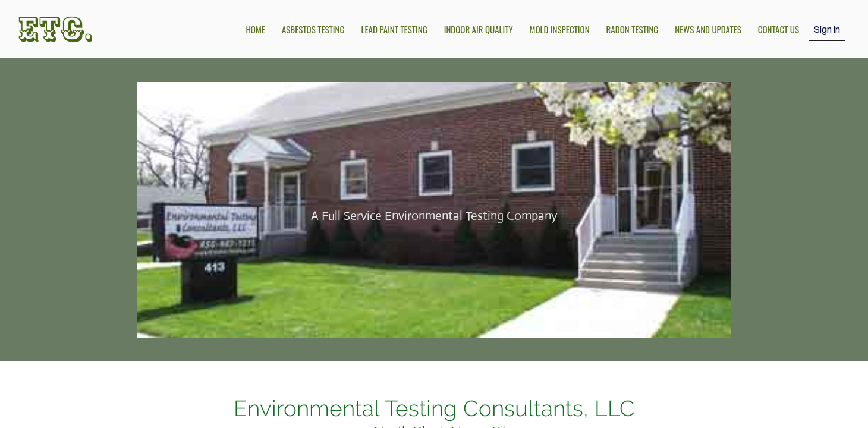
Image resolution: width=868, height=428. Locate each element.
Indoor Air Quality (479, 29)
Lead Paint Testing (394, 29)
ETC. (56, 29)
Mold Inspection (560, 29)
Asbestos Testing (313, 29)
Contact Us (779, 29)
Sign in (827, 29)
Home (255, 29)
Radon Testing (633, 29)
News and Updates (708, 29)
